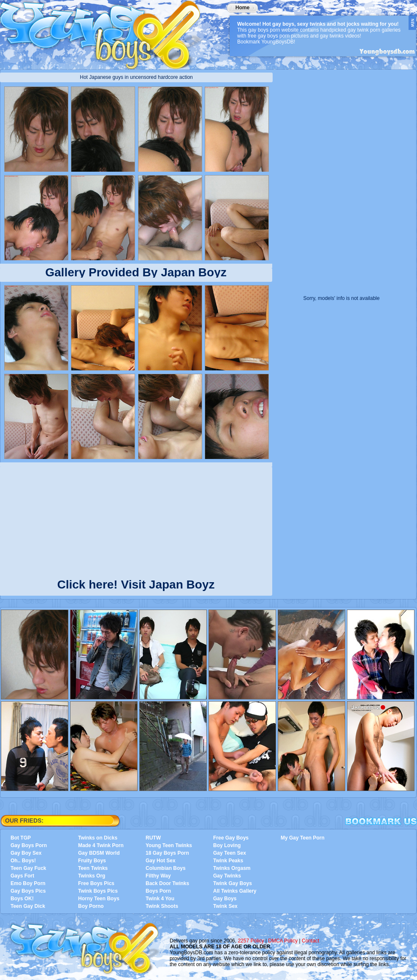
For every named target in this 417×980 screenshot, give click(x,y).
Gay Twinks (227, 876)
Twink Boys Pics (98, 891)
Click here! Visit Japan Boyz (136, 583)
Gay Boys (225, 899)
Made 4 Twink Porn (101, 845)
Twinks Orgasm (232, 868)
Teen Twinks (93, 868)
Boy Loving (227, 845)
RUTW (153, 838)
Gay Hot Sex (161, 861)
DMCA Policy (283, 941)
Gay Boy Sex (26, 853)
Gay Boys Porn (29, 845)
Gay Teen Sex (230, 853)
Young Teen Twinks (169, 845)
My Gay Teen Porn (303, 838)
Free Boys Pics (96, 883)
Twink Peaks (228, 861)
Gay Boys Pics (28, 891)
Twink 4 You (160, 899)
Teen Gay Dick (28, 906)
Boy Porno (91, 906)
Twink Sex (225, 906)
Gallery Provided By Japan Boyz (136, 272)
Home (242, 8)
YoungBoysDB (106, 32)
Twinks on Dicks (98, 838)
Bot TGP (21, 838)
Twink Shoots (162, 906)
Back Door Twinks (167, 883)
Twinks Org (92, 876)
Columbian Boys (166, 868)
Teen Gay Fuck (28, 868)
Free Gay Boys (231, 838)
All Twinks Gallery (235, 891)
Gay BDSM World (99, 853)
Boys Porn (158, 891)
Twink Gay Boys (233, 883)
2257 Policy (251, 941)
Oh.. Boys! (23, 861)
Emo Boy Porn (28, 883)
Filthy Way (158, 876)
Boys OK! (22, 899)
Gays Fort (22, 876)
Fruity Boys (92, 861)
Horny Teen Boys (99, 899)
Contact (310, 941)
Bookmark (381, 821)
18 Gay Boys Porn (167, 853)
